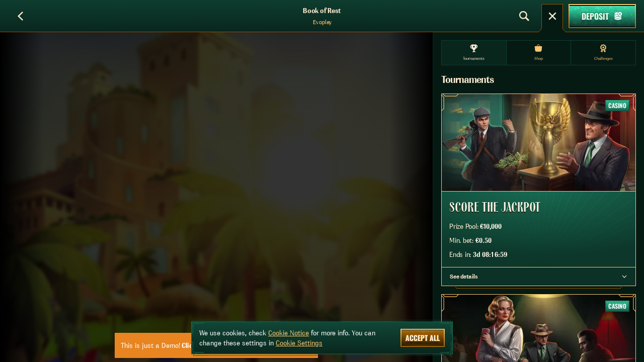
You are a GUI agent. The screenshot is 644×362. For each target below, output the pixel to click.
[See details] (624, 277)
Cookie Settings (299, 343)
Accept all (423, 338)
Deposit (602, 16)
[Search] (524, 16)
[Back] (20, 16)
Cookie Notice (289, 333)
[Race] (552, 16)
